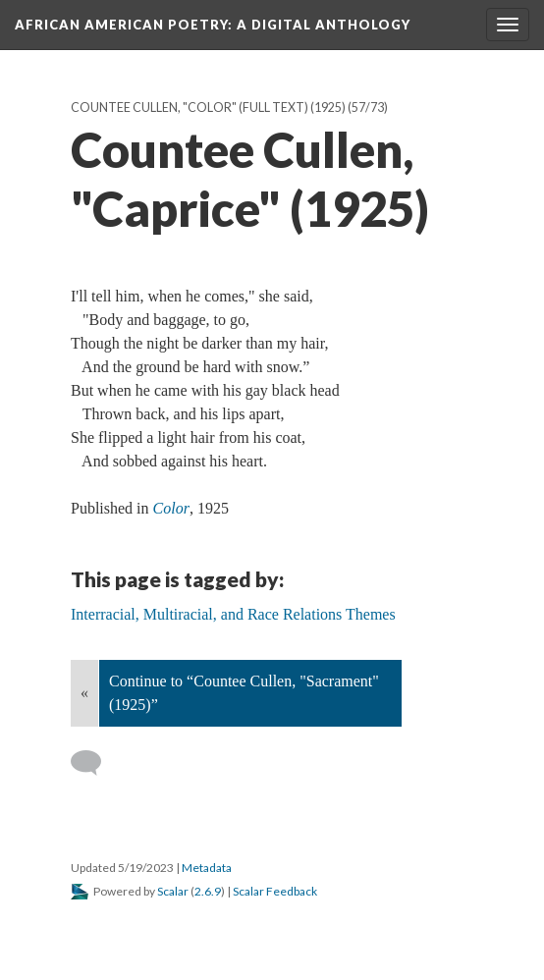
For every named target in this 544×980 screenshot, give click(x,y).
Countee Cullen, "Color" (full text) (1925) (208, 108)
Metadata (207, 868)
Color (171, 508)
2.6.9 (208, 891)
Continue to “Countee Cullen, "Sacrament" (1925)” (244, 693)
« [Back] (84, 693)
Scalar (173, 891)
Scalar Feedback (275, 891)
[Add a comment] (95, 763)
